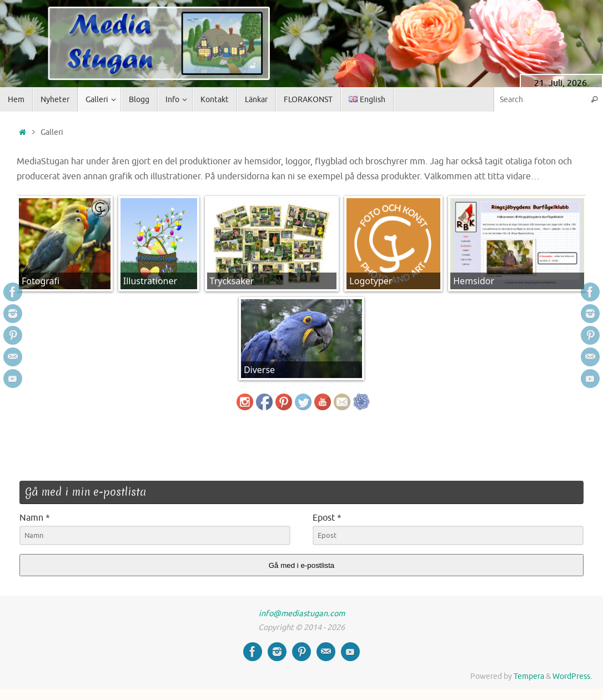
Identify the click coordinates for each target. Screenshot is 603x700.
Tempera (529, 676)
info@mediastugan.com (302, 613)
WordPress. (572, 676)
